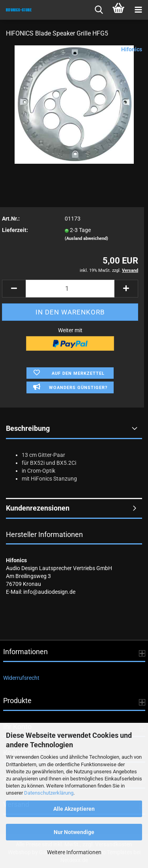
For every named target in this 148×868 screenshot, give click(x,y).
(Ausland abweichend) (86, 239)
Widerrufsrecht (21, 678)
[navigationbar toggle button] (138, 10)
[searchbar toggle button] (99, 10)
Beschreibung (28, 428)
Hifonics (132, 49)
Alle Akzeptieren (74, 809)
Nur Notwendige (74, 832)
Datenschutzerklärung (49, 793)
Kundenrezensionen (38, 508)
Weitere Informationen (74, 852)
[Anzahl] (70, 289)
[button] (14, 289)
